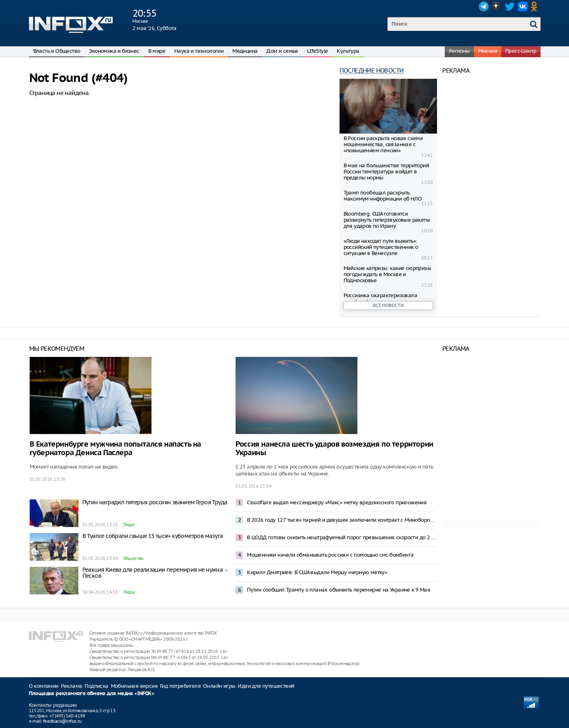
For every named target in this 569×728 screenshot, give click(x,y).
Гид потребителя (180, 686)
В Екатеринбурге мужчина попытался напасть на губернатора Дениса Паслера (115, 449)
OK (536, 6)
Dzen (497, 6)
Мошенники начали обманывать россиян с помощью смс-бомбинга (330, 555)
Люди (129, 525)
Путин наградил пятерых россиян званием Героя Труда (155, 502)
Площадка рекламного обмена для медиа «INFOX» (92, 694)
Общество (133, 558)
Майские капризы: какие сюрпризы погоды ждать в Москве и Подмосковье (387, 274)
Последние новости (372, 70)
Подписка (96, 686)
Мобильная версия (134, 686)
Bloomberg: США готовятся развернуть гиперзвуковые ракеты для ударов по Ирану (387, 220)
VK (523, 6)
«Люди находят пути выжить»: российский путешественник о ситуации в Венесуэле (381, 247)
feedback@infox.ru (62, 721)
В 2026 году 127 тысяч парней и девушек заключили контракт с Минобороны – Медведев (342, 520)
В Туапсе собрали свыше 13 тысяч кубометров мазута (153, 536)
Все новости (388, 305)
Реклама (72, 686)
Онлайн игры (219, 686)
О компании (44, 686)
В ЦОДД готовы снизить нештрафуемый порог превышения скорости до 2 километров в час (342, 537)
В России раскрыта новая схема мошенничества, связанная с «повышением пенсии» (383, 144)
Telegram (484, 6)
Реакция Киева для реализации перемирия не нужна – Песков (155, 573)
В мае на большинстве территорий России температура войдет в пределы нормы (386, 172)
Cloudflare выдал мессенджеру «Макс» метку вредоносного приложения (337, 502)
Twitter (510, 6)
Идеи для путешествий (266, 686)
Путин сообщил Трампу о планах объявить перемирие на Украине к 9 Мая (339, 590)
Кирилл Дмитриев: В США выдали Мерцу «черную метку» (317, 572)
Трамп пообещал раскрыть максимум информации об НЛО (383, 196)
